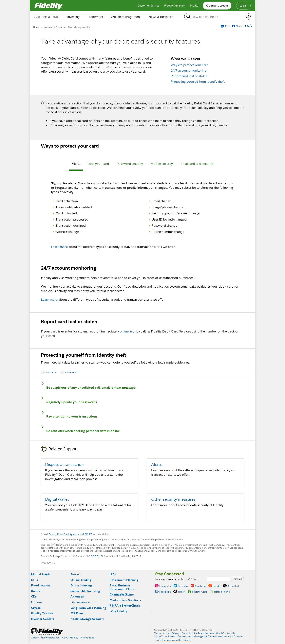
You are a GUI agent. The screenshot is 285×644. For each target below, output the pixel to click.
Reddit (217, 586)
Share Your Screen (165, 636)
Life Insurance (80, 602)
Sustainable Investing (85, 591)
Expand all (52, 372)
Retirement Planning (124, 580)
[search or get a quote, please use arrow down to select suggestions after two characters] (215, 17)
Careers (35, 637)
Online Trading (81, 580)
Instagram (165, 586)
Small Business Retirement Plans (122, 587)
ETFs (34, 580)
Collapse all (71, 372)
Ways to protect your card (190, 65)
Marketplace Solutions (125, 600)
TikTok (181, 592)
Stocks (75, 574)
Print (228, 26)
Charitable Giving (122, 594)
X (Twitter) (233, 586)
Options (37, 602)
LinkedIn (183, 586)
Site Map (198, 633)
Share (239, 26)
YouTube (200, 586)
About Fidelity (70, 637)
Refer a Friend (222, 592)
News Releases (51, 637)
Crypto (36, 608)
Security (187, 633)
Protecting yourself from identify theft (198, 81)
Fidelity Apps (200, 592)
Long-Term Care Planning (88, 608)
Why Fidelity (118, 611)
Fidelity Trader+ (42, 613)
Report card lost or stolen (189, 76)
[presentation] (76, 164)
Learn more (59, 247)
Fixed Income (41, 585)
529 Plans (77, 613)
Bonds (35, 591)
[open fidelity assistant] (247, 16)
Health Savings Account (87, 619)
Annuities (77, 596)
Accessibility (213, 633)
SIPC (96, 556)
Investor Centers (43, 619)
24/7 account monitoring (189, 70)
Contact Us (229, 633)
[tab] (76, 164)
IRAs (113, 574)
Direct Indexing (81, 585)
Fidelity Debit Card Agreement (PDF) (69, 534)
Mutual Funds (41, 574)
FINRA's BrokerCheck (125, 606)
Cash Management (78, 27)
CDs (34, 596)
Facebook (165, 592)
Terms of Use (162, 633)
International (88, 637)
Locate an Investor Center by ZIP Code (177, 579)
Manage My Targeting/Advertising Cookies (218, 636)
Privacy (176, 633)
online (124, 331)
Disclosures (184, 636)
